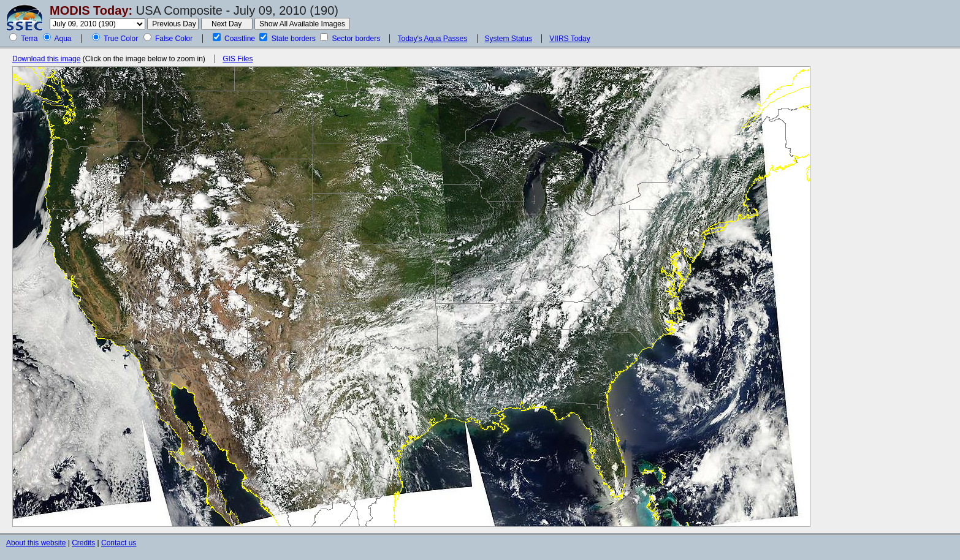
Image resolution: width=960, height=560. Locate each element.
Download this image (46, 59)
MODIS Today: (91, 10)
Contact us (119, 543)
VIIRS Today (570, 39)
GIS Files (238, 59)
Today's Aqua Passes (432, 39)
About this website (36, 543)
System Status (509, 39)
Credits (83, 543)
